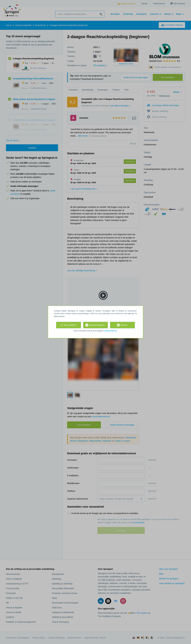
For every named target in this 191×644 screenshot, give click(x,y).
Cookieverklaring (110, 331)
